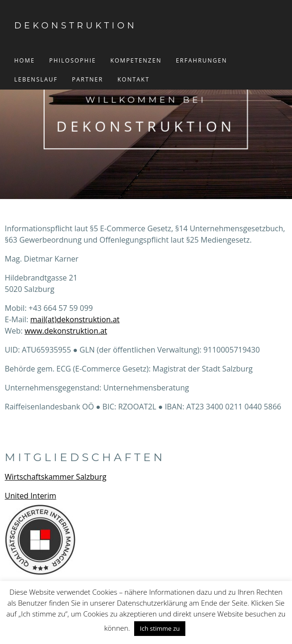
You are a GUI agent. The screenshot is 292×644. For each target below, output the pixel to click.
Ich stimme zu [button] (160, 628)
